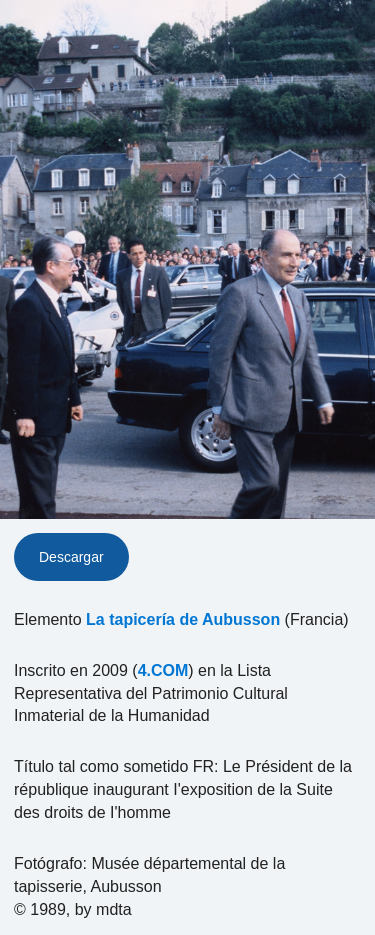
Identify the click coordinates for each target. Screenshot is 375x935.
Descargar (71, 557)
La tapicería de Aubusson (183, 619)
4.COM (163, 670)
